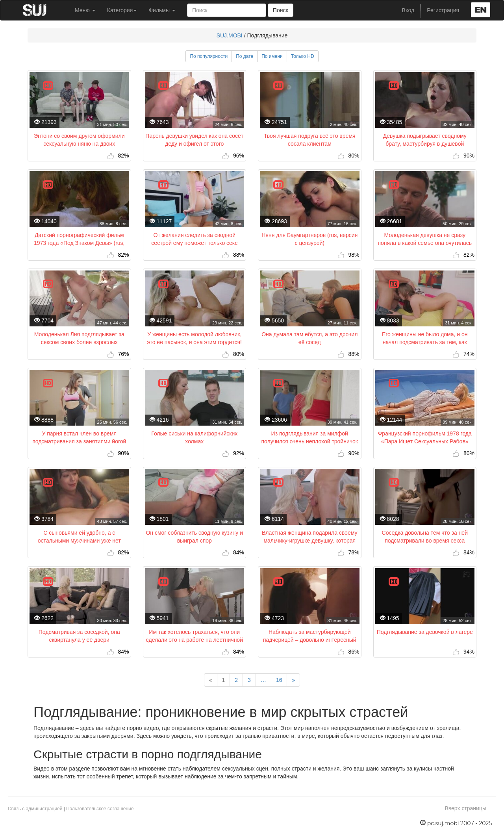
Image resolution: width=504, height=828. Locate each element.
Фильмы (162, 10)
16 (279, 680)
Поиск (281, 10)
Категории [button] (122, 10)
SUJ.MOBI (230, 35)
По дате (245, 56)
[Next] (293, 680)
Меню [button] (85, 10)
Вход (408, 10)
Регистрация (443, 10)
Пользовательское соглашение (100, 809)
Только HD (303, 56)
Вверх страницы (465, 808)
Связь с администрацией (35, 809)
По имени (272, 56)
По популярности (209, 56)
